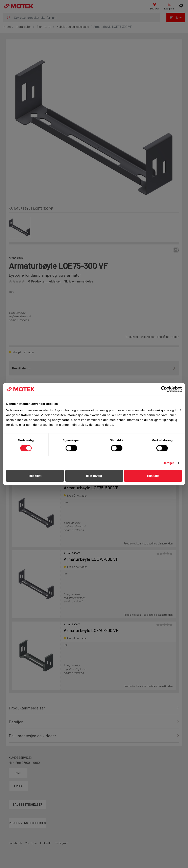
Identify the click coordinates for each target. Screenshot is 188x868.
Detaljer (168, 463)
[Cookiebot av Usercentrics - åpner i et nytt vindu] (164, 389)
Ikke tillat (35, 476)
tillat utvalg (94, 476)
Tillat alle (153, 476)
